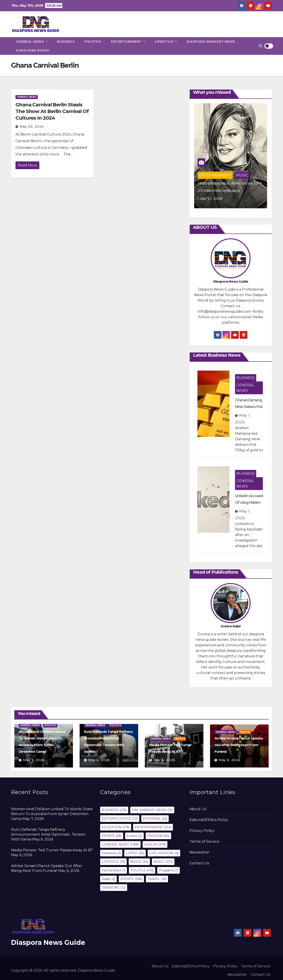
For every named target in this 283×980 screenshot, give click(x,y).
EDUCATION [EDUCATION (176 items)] (116, 827)
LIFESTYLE (166, 42)
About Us (198, 809)
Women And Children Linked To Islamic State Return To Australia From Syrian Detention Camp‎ (52, 814)
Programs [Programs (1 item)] (168, 870)
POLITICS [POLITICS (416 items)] (142, 870)
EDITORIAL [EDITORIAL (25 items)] (155, 819)
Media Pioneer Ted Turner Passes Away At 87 (52, 850)
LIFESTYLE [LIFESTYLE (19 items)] (113, 862)
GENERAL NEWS (32, 42)
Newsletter (200, 852)
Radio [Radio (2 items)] (108, 879)
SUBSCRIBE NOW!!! (33, 50)
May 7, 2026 (34, 760)
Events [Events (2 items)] (134, 836)
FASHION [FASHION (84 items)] (158, 836)
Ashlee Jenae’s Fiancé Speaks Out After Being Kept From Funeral (239, 745)
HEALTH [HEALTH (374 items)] (155, 844)
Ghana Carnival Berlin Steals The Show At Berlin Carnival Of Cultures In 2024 (52, 111)
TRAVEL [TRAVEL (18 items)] (157, 879)
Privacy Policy (202, 831)
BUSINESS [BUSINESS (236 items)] (114, 810)
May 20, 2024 (32, 126)
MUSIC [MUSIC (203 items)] (163, 862)
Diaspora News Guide (48, 943)
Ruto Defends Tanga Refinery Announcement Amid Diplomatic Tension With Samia (48, 834)
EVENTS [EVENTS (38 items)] (112, 836)
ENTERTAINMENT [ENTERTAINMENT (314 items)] (153, 827)
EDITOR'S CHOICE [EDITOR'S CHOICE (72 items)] (120, 819)
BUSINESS (66, 42)
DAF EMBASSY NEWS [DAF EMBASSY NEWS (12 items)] (152, 810)
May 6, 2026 (99, 760)
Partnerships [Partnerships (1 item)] (114, 870)
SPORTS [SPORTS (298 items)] (131, 879)
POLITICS (93, 42)
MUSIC (242, 175)
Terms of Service (204, 841)
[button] (260, 46)
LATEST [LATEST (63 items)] (135, 853)
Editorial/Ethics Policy (209, 820)
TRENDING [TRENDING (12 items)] (114, 888)
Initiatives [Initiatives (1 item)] (111, 853)
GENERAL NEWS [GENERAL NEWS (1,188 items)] (120, 844)
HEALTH (180, 739)
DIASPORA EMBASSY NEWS (211, 42)
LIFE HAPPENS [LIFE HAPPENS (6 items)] (164, 853)
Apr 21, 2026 (211, 199)
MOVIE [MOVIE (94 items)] (139, 862)
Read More (27, 165)
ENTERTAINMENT (128, 42)
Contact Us (199, 863)
